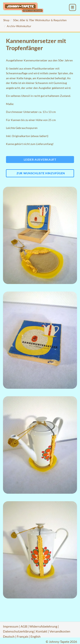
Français (23, 636)
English (36, 636)
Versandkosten (60, 631)
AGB (24, 626)
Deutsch (9, 636)
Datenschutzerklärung (18, 631)
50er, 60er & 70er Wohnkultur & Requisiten (40, 20)
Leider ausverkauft (40, 160)
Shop (6, 20)
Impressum (11, 626)
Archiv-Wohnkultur (19, 26)
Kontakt (42, 631)
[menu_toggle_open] (73, 7)
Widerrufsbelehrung (43, 626)
